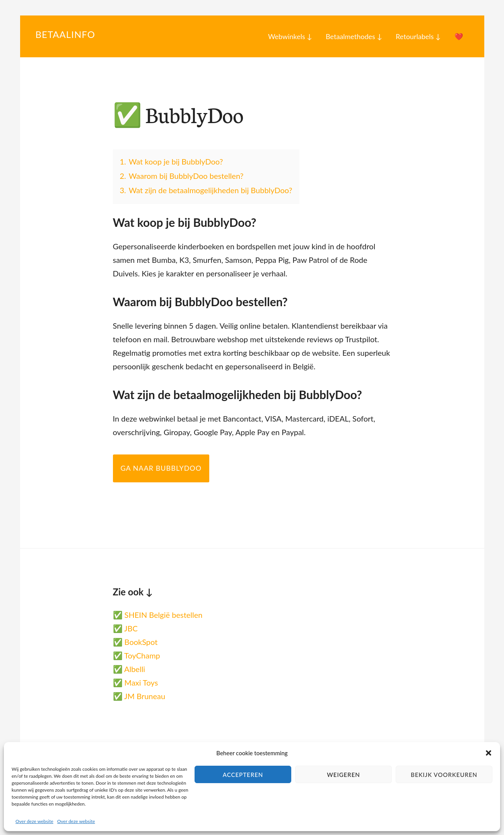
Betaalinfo (65, 34)
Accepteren (243, 775)
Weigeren (343, 775)
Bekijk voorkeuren (444, 775)
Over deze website (34, 821)
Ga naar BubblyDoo (161, 468)
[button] (489, 753)
